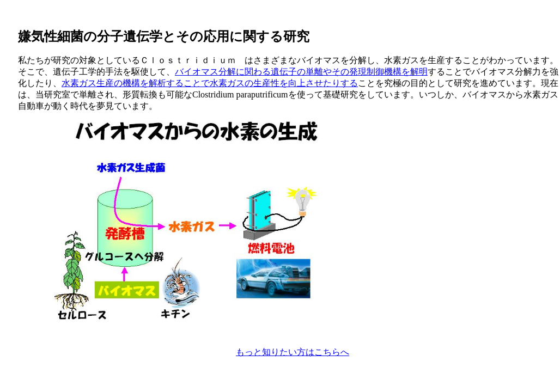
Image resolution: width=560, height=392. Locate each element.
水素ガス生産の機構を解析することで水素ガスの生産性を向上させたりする (210, 83)
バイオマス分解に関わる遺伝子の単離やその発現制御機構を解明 (301, 72)
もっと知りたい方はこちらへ (293, 352)
